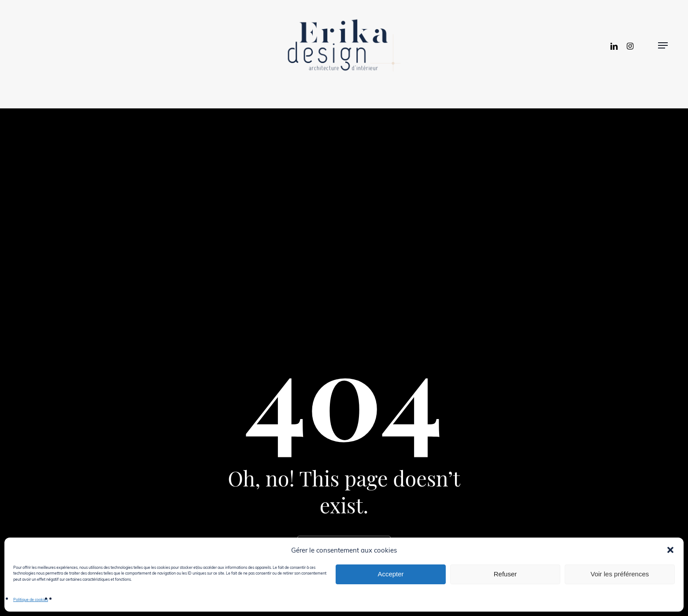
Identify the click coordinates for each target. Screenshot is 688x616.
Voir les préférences (620, 574)
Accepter (390, 574)
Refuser (505, 574)
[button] (670, 550)
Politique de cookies (31, 599)
